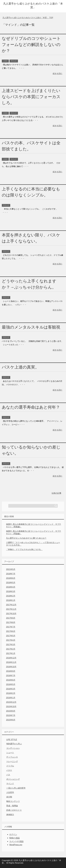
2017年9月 (11, 618)
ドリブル (10, 766)
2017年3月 (11, 645)
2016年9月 (11, 671)
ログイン (13, 834)
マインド (14, 61)
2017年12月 (11, 605)
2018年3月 (11, 591)
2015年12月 (11, 702)
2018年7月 (11, 574)
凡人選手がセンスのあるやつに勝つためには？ (26, 538)
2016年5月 (11, 684)
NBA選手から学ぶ (14, 744)
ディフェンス (12, 757)
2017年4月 (11, 640)
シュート (10, 753)
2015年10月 (11, 707)
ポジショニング (13, 779)
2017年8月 (11, 622)
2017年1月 (11, 653)
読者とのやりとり (14, 810)
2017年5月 (11, 636)
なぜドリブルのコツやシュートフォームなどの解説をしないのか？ (31, 45)
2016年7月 (11, 676)
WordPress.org (16, 845)
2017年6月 (11, 631)
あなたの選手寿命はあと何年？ (31, 407)
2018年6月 (11, 578)
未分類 (9, 797)
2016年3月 (11, 689)
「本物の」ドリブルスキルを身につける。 (24, 549)
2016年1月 (11, 698)
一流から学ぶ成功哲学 (16, 788)
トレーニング (12, 761)
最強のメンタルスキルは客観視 (31, 327)
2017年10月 (11, 614)
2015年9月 (11, 711)
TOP (28, 18)
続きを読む (58, 74)
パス (8, 775)
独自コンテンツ (13, 801)
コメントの (16, 841)
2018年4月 (11, 587)
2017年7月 (11, 627)
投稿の (14, 838)
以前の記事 (56, 493)
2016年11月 (11, 662)
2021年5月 (11, 569)
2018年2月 (11, 596)
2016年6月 (11, 680)
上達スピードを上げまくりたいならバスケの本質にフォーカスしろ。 (31, 97)
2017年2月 (11, 649)
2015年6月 (11, 720)
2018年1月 (11, 600)
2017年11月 (11, 609)
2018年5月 (11, 583)
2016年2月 (11, 693)
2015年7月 (11, 715)
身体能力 (10, 815)
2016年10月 (11, 667)
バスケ (5, 61)
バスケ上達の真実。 (20, 367)
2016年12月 (11, 658)
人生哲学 (10, 792)
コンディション (13, 748)
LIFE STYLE (12, 740)
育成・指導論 (12, 806)
